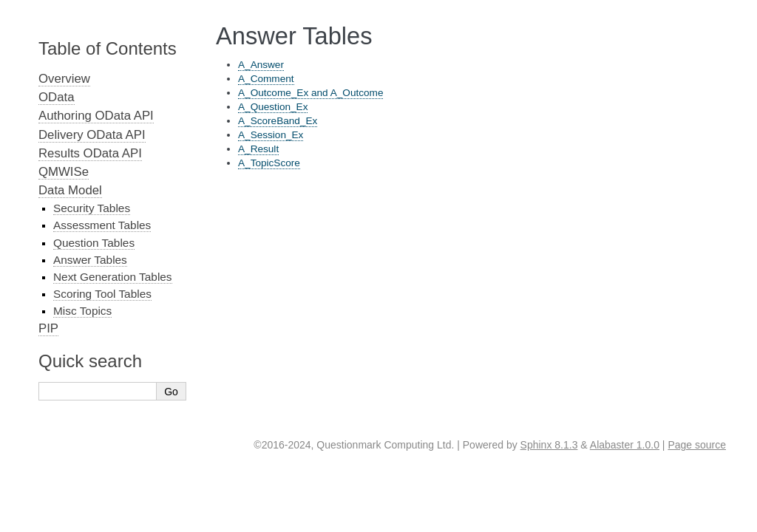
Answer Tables (90, 260)
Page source (697, 445)
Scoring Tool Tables (102, 294)
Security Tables (92, 208)
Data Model (70, 190)
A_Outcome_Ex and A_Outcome (310, 93)
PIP (48, 328)
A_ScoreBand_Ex (278, 121)
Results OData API (90, 153)
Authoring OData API (96, 116)
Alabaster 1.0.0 (625, 445)
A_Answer (261, 65)
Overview (64, 79)
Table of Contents (108, 48)
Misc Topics (82, 311)
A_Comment (266, 79)
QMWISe (64, 172)
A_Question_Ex (273, 107)
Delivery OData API (92, 135)
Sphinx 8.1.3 (549, 445)
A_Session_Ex (271, 135)
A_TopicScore (269, 163)
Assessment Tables (102, 225)
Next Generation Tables (113, 277)
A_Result (258, 149)
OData (57, 97)
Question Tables (94, 243)
